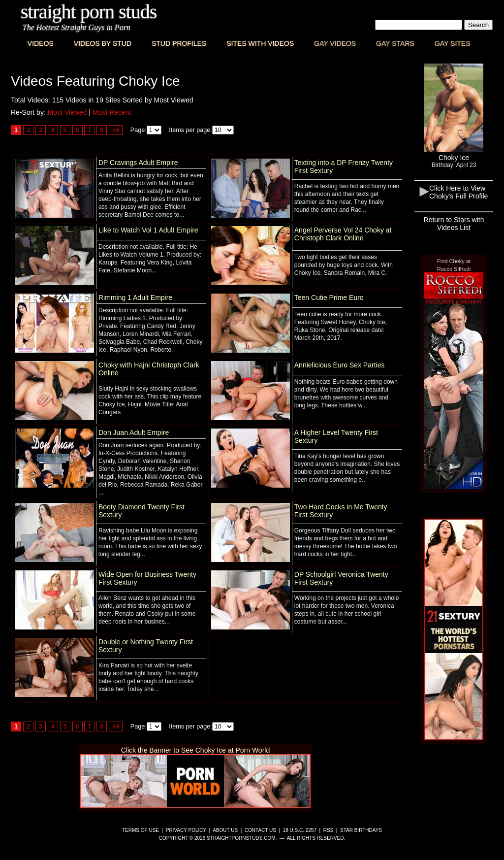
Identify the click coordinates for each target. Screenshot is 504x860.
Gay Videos (335, 43)
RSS (329, 830)
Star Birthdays (361, 830)
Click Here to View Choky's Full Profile (458, 192)
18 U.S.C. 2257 (300, 830)
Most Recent (112, 112)
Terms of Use (141, 830)
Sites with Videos (260, 43)
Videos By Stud (103, 43)
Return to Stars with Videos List (454, 224)
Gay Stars (395, 43)
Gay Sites (453, 43)
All (116, 130)
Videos (41, 43)
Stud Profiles (179, 43)
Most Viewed (67, 112)
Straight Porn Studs (89, 12)
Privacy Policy (186, 830)
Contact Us (260, 830)
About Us (225, 830)
